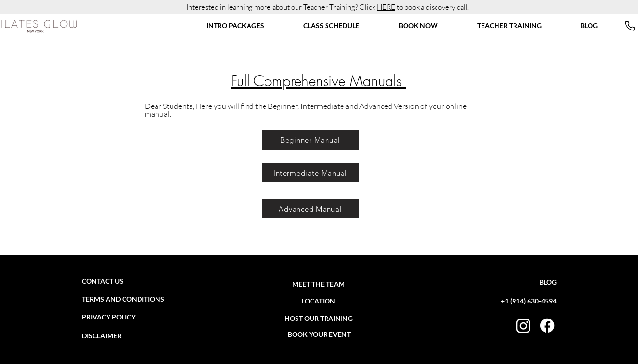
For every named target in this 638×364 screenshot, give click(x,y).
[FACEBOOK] (547, 326)
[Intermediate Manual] (311, 173)
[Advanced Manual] (311, 209)
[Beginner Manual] (311, 140)
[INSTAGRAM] (523, 326)
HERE (386, 7)
